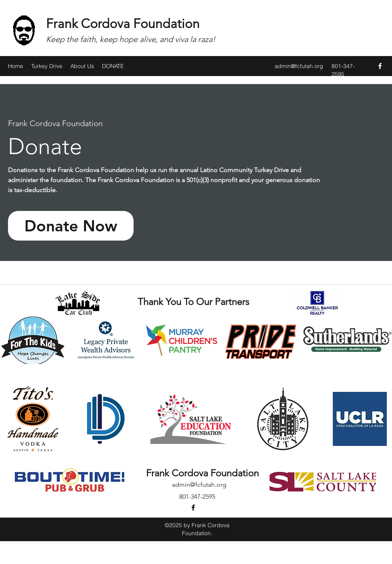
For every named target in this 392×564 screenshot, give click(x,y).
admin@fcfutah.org (299, 66)
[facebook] (380, 66)
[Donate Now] (71, 226)
